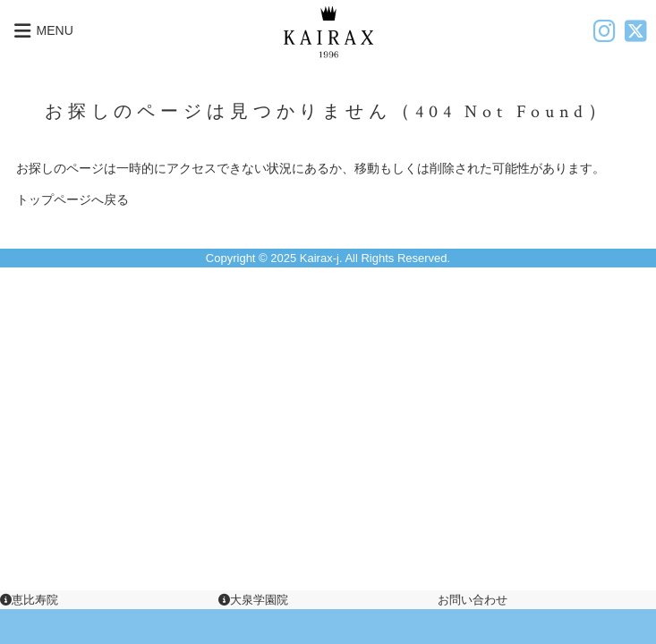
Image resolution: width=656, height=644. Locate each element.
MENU (41, 31)
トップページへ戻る (72, 199)
